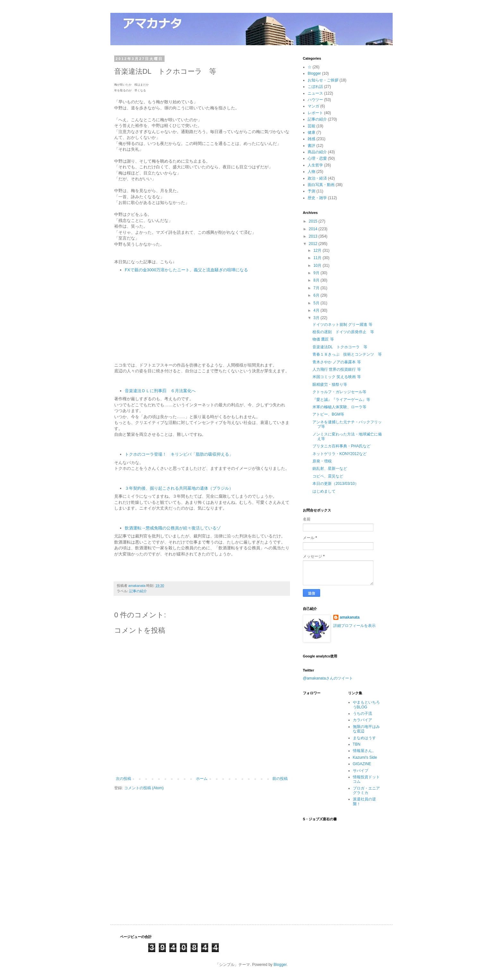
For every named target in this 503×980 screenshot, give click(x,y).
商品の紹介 (317, 152)
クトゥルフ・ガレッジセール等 (339, 392)
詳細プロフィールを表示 (354, 626)
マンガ (313, 106)
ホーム (202, 779)
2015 (314, 221)
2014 (314, 229)
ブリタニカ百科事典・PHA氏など (341, 446)
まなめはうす (364, 738)
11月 (318, 258)
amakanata (350, 617)
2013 (314, 236)
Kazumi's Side (365, 757)
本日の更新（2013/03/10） (336, 484)
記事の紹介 (138, 591)
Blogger (314, 73)
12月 (318, 250)
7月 (317, 288)
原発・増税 (322, 461)
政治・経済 (317, 178)
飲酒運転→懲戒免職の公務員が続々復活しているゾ (173, 528)
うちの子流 (362, 714)
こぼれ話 (315, 87)
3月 (317, 318)
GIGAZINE (362, 764)
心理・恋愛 (317, 158)
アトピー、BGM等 (328, 414)
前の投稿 (280, 779)
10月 (318, 266)
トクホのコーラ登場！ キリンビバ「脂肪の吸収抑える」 (179, 454)
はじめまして (324, 491)
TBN (357, 744)
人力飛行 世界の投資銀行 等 (337, 369)
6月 (317, 295)
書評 (311, 146)
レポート (315, 113)
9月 (317, 273)
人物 (311, 172)
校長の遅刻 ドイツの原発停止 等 (343, 332)
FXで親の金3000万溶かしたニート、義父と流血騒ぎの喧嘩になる (187, 270)
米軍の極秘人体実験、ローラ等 (339, 407)
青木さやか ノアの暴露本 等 (337, 362)
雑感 (311, 139)
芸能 (311, 126)
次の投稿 (124, 779)
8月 (317, 280)
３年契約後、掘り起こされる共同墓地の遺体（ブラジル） (179, 488)
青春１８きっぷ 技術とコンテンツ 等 (347, 354)
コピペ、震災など (328, 476)
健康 (311, 132)
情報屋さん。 (364, 751)
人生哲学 (315, 165)
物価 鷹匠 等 (323, 339)
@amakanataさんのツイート (328, 678)
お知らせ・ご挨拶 (323, 80)
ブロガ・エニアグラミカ (366, 790)
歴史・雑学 (317, 198)
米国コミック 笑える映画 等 (337, 377)
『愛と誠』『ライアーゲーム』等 (341, 400)
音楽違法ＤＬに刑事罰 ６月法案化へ (160, 391)
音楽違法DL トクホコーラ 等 (340, 347)
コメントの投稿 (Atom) (144, 788)
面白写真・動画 (321, 185)
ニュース (315, 93)
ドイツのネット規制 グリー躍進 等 (342, 325)
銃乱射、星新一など (330, 469)
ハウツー (315, 100)
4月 (317, 310)
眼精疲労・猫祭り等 (330, 384)
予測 (311, 191)
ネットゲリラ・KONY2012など (340, 454)
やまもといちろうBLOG (366, 705)
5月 (317, 303)
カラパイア (362, 720)
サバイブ (361, 771)
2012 (314, 244)
